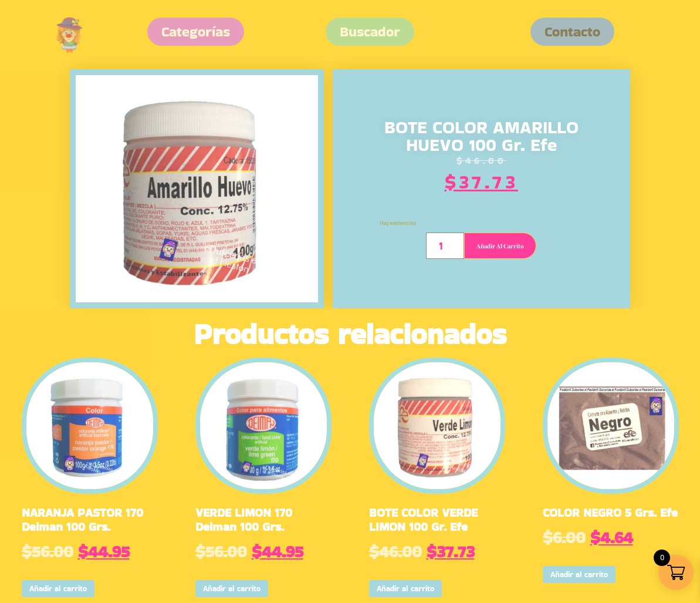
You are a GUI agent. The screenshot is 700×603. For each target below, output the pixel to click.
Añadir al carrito (500, 246)
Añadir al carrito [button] (58, 589)
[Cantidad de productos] (445, 246)
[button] (572, 32)
